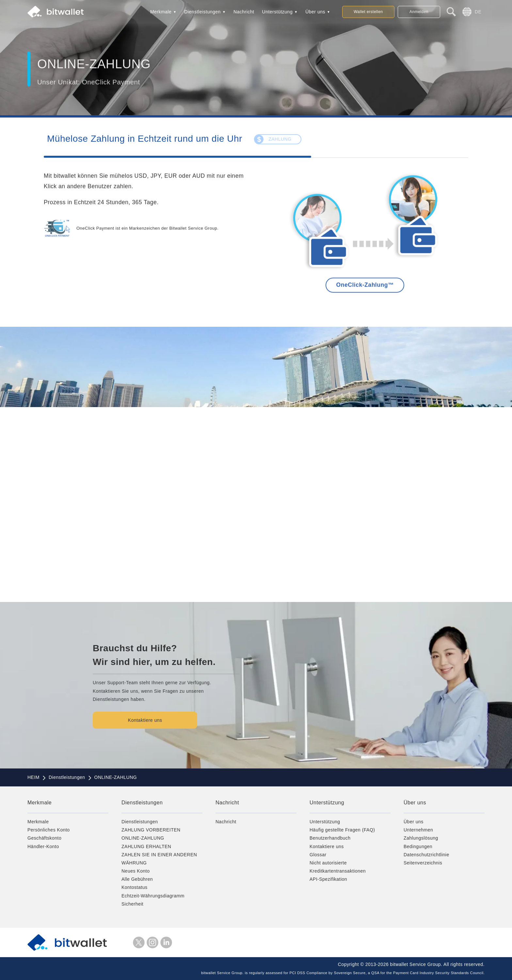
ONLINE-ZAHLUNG (143, 838)
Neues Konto (136, 871)
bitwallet (56, 12)
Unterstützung (278, 12)
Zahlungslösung (421, 838)
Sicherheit (132, 904)
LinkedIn (166, 942)
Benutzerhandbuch (330, 838)
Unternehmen (418, 830)
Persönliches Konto (49, 830)
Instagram (152, 942)
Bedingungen (418, 846)
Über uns (315, 12)
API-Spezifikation (328, 879)
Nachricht (244, 12)
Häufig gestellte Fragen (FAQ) (342, 830)
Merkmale (161, 12)
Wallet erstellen (368, 12)
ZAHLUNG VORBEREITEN (151, 830)
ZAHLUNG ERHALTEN (146, 846)
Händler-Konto (43, 846)
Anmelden (419, 12)
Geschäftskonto (44, 838)
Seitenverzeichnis (423, 863)
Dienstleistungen (202, 12)
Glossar (318, 855)
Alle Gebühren (137, 879)
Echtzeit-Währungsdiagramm (153, 896)
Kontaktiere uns (147, 720)
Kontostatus (134, 887)
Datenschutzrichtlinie (426, 855)
